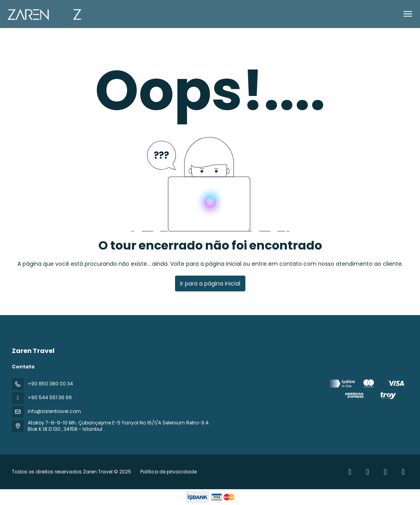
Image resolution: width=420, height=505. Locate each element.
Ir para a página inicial (210, 283)
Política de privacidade (169, 472)
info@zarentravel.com (54, 411)
